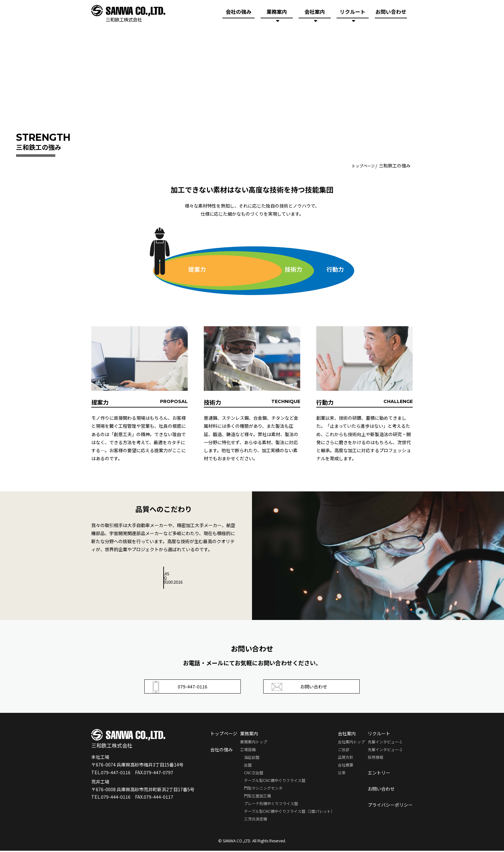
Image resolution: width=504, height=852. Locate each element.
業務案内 (277, 14)
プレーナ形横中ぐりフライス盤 (271, 805)
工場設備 (248, 751)
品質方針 (346, 758)
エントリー (379, 774)
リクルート (353, 14)
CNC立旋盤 (254, 774)
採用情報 (375, 758)
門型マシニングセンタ (263, 789)
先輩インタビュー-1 (385, 743)
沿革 (342, 774)
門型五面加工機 (257, 797)
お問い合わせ (391, 14)
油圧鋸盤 (252, 758)
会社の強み (239, 14)
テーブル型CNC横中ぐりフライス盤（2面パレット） (289, 812)
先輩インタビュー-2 (385, 751)
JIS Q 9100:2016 (164, 574)
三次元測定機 (256, 820)
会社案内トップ (351, 743)
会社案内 (315, 14)
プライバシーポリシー (390, 806)
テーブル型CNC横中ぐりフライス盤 (275, 781)
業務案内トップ (254, 743)
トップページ (361, 166)
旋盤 (248, 766)
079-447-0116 (182, 687)
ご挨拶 (344, 751)
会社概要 (346, 766)
